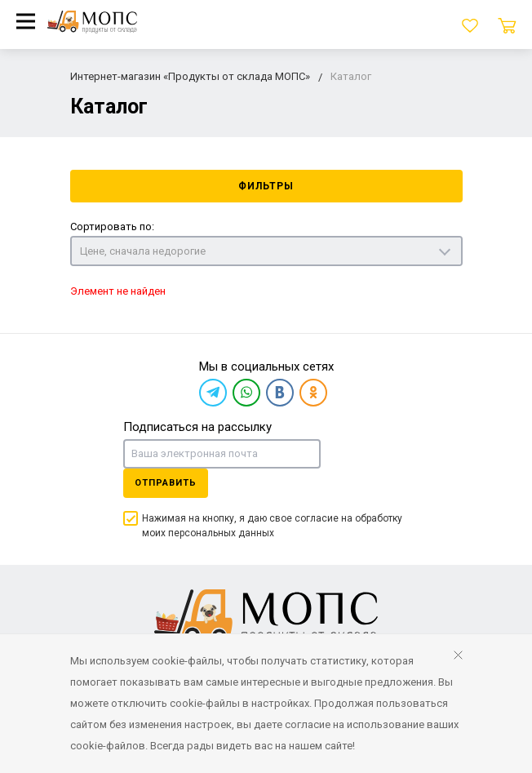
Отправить (166, 483)
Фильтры (266, 186)
